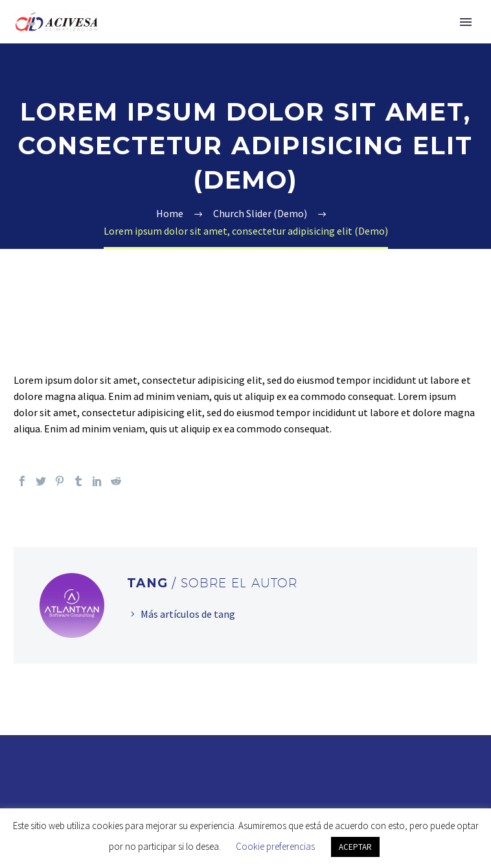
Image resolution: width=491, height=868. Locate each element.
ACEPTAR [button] (355, 847)
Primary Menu (466, 22)
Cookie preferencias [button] (275, 846)
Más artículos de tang (188, 614)
